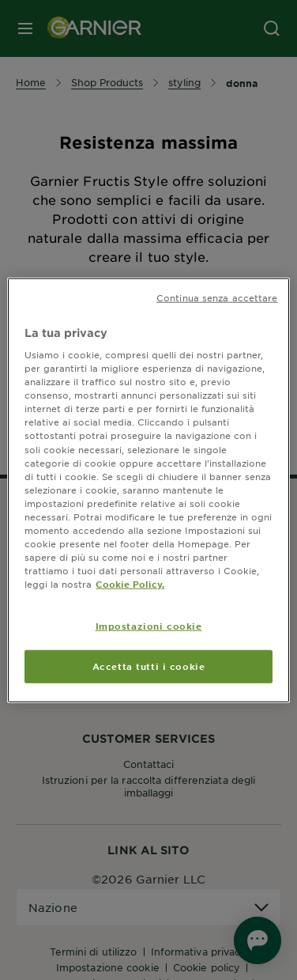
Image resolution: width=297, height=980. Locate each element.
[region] (148, 490)
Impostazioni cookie (149, 626)
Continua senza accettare (217, 297)
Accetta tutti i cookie (149, 666)
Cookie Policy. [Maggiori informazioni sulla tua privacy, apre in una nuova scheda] (130, 584)
